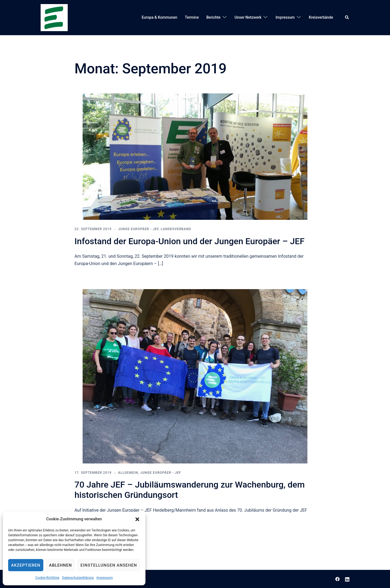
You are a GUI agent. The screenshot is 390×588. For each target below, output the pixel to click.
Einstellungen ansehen (109, 565)
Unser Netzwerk (248, 17)
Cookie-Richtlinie (47, 578)
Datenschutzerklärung (78, 578)
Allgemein (128, 473)
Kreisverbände (321, 17)
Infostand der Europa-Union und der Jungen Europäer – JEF (189, 241)
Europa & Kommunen (160, 17)
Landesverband (176, 229)
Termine (192, 17)
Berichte (213, 17)
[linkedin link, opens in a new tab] (347, 579)
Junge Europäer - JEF (138, 229)
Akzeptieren (26, 565)
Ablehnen (60, 565)
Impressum (105, 578)
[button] (137, 519)
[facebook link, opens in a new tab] (337, 579)
